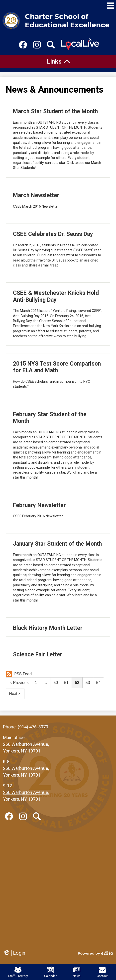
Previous (19, 683)
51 (66, 683)
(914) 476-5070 (33, 727)
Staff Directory (18, 972)
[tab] (58, 62)
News (77, 972)
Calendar (50, 972)
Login (14, 953)
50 (56, 683)
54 (99, 683)
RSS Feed (19, 674)
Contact (102, 972)
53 (88, 683)
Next (15, 694)
